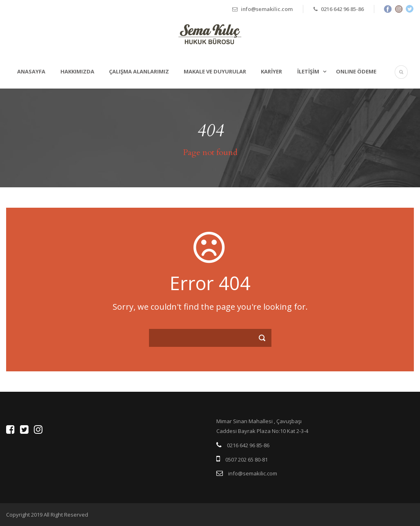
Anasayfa (31, 71)
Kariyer (271, 71)
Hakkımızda (77, 71)
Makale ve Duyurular (215, 71)
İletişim (308, 71)
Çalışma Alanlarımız (139, 71)
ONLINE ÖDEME (356, 71)
